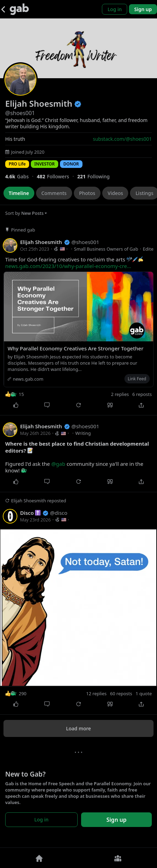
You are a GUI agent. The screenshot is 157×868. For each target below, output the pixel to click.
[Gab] (19, 9)
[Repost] (78, 405)
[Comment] (47, 405)
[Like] (16, 405)
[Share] (141, 405)
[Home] (39, 858)
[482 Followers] (57, 176)
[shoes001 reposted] (78, 603)
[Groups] (118, 858)
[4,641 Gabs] (21, 176)
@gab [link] (58, 464)
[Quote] (110, 405)
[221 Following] (96, 176)
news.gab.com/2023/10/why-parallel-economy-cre (68, 266)
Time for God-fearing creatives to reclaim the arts (74, 263)
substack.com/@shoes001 (122, 139)
